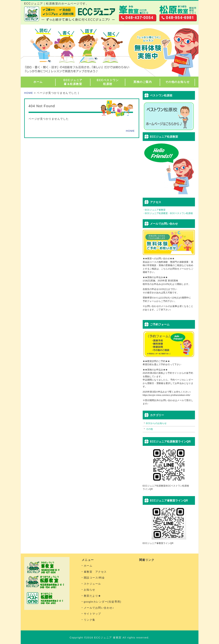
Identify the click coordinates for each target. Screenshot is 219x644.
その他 (149, 429)
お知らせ (90, 590)
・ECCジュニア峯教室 (154, 210)
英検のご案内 (143, 82)
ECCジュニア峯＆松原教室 (73, 82)
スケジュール (92, 584)
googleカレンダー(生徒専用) (103, 602)
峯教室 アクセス (95, 572)
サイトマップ (92, 614)
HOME (29, 93)
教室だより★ (92, 596)
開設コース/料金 (94, 578)
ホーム (38, 82)
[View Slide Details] (110, 51)
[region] (110, 51)
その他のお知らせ (178, 82)
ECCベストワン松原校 (108, 82)
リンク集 (90, 620)
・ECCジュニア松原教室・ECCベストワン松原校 (168, 213)
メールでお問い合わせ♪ (99, 608)
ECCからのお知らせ (156, 423)
